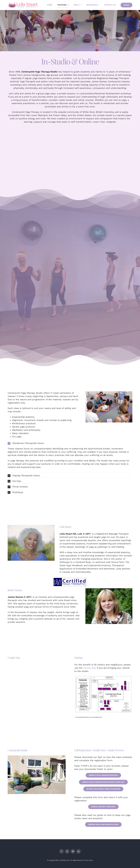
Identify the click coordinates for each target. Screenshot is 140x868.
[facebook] (61, 851)
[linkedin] (79, 851)
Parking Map (90, 668)
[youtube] (73, 851)
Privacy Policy (89, 860)
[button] (70, 443)
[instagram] (67, 851)
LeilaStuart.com (64, 860)
